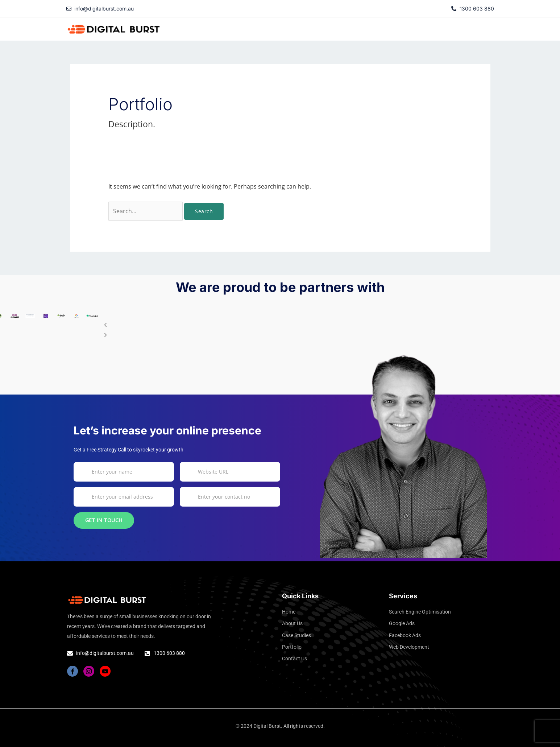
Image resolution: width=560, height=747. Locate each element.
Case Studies (372, 27)
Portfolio (449, 27)
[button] (413, 27)
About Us (333, 27)
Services (413, 27)
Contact (480, 27)
